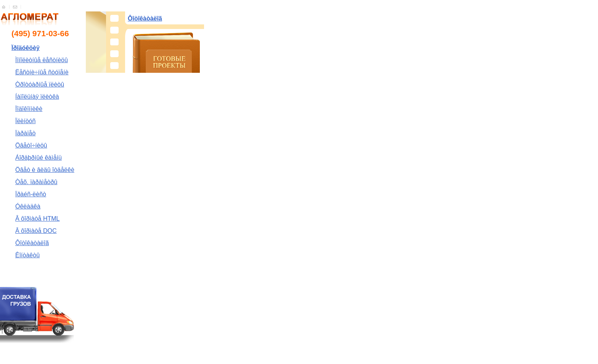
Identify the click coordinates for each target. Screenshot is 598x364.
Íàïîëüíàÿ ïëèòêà (37, 97)
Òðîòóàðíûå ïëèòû (40, 84)
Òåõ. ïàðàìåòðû (36, 182)
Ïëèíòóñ (25, 121)
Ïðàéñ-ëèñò (31, 194)
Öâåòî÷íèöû (31, 145)
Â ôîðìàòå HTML (38, 219)
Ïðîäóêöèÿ (26, 48)
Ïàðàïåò (25, 133)
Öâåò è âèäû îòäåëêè (45, 170)
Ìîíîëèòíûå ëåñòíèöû (42, 60)
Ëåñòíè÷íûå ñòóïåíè (42, 72)
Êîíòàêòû (27, 255)
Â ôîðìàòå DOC (36, 231)
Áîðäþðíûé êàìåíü (39, 158)
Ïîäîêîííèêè (29, 109)
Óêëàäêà (28, 206)
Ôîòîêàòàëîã (32, 243)
